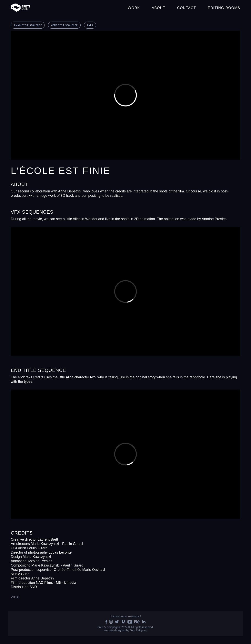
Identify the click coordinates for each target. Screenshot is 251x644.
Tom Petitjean (138, 630)
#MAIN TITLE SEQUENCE (28, 25)
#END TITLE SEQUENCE (64, 25)
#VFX (90, 25)
